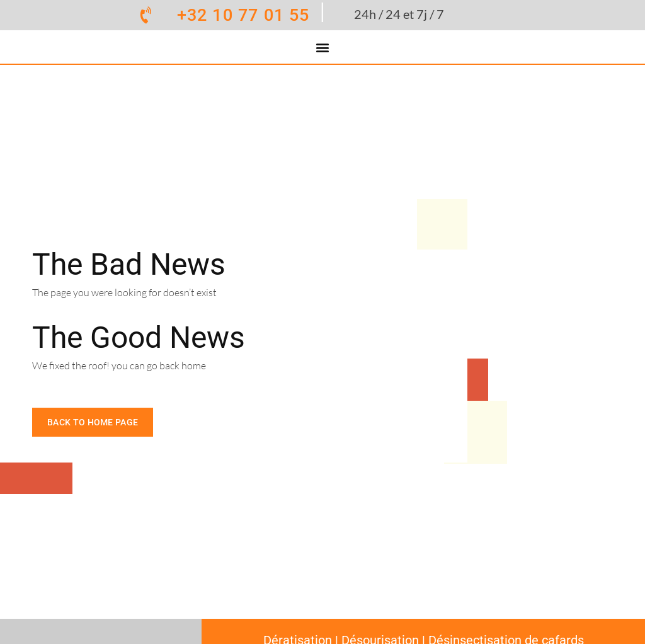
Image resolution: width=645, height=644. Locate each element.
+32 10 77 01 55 (243, 15)
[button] (323, 47)
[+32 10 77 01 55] (146, 15)
